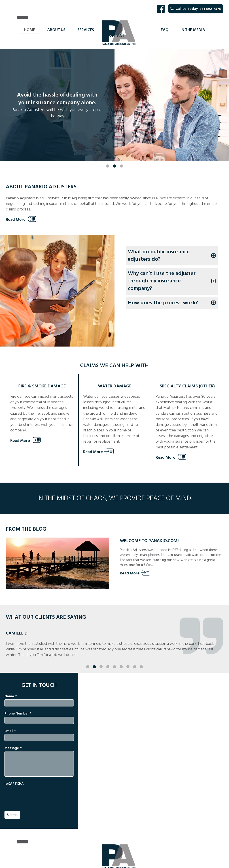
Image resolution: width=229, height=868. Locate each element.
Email (10, 731)
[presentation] (38, 796)
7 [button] (128, 658)
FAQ (165, 30)
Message (13, 748)
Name (11, 696)
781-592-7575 (210, 9)
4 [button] (108, 658)
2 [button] (114, 157)
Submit (12, 815)
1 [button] (108, 157)
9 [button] (141, 658)
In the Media (193, 30)
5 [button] (114, 658)
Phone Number (18, 713)
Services (86, 30)
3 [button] (121, 157)
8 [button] (135, 658)
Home (30, 30)
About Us (56, 30)
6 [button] (121, 658)
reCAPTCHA (14, 784)
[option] (114, 105)
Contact (116, 35)
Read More (16, 220)
